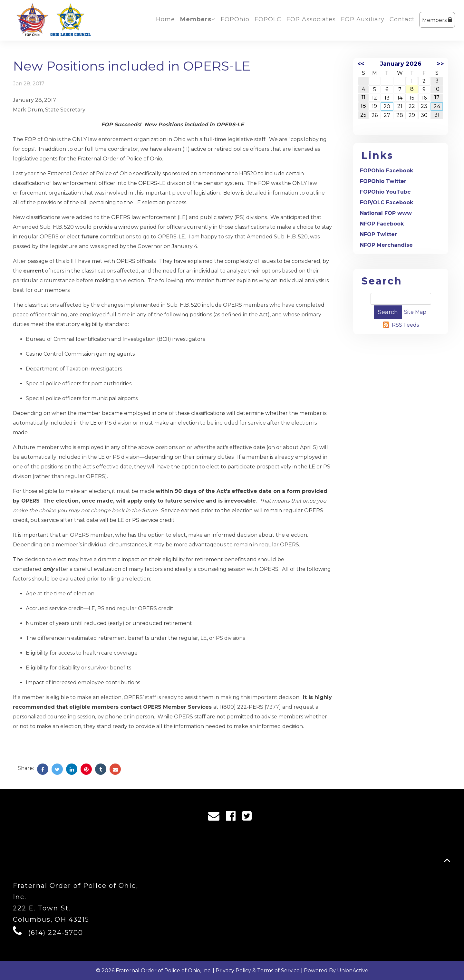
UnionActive (353, 970)
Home (165, 19)
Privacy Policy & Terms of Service (258, 970)
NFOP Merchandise (386, 245)
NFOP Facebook (382, 224)
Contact (402, 19)
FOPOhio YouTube (385, 192)
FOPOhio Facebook (387, 171)
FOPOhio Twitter (383, 181)
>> (440, 64)
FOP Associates (311, 19)
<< (361, 64)
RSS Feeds (405, 325)
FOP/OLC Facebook (387, 202)
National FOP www (386, 213)
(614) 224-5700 (56, 933)
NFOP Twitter (378, 234)
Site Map (415, 312)
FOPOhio (235, 19)
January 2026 (401, 64)
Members (437, 20)
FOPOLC (268, 19)
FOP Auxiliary (363, 19)
